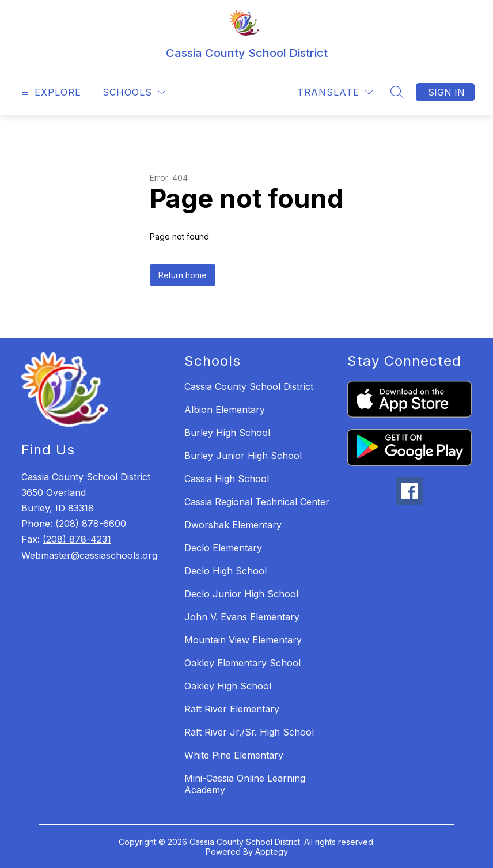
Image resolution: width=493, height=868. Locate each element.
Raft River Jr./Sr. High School (249, 732)
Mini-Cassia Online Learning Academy (245, 784)
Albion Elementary (225, 410)
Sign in (446, 92)
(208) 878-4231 (77, 539)
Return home (183, 275)
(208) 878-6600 (91, 524)
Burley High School (227, 433)
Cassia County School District (249, 386)
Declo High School (225, 571)
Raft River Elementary (232, 709)
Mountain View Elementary (243, 640)
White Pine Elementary (234, 755)
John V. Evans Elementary (242, 617)
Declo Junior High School (241, 594)
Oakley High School (228, 686)
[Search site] (397, 92)
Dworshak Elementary (233, 525)
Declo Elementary (223, 548)
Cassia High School (227, 479)
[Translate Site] (335, 92)
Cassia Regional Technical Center (257, 502)
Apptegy (272, 852)
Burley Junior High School (243, 456)
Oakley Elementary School (242, 663)
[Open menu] (50, 92)
